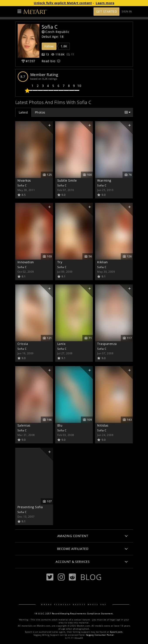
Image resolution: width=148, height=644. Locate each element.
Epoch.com (116, 632)
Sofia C (22, 185)
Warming (104, 180)
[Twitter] (50, 577)
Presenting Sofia (30, 507)
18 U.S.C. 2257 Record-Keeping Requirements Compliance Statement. (74, 614)
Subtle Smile (67, 180)
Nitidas (103, 425)
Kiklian (103, 262)
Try (60, 262)
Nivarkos (24, 180)
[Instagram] (61, 577)
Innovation (26, 262)
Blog (91, 577)
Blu (60, 425)
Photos (40, 112)
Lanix (61, 344)
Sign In (127, 11)
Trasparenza (107, 344)
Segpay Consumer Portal (100, 635)
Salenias (24, 425)
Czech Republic (56, 32)
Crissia (23, 344)
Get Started (107, 11)
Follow (49, 46)
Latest (23, 112)
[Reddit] (72, 577)
